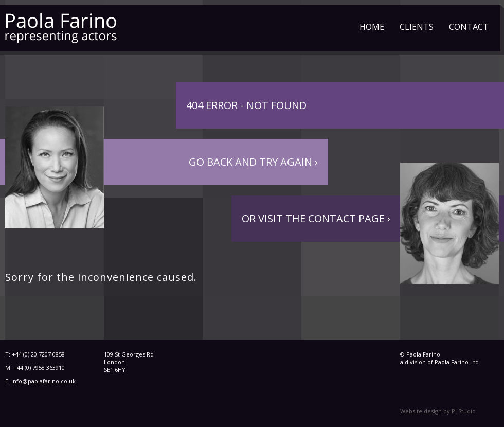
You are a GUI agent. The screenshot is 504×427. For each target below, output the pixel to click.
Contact (469, 27)
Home (372, 27)
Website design (421, 411)
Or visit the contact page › (316, 218)
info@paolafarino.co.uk (43, 381)
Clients (417, 27)
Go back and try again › (253, 162)
